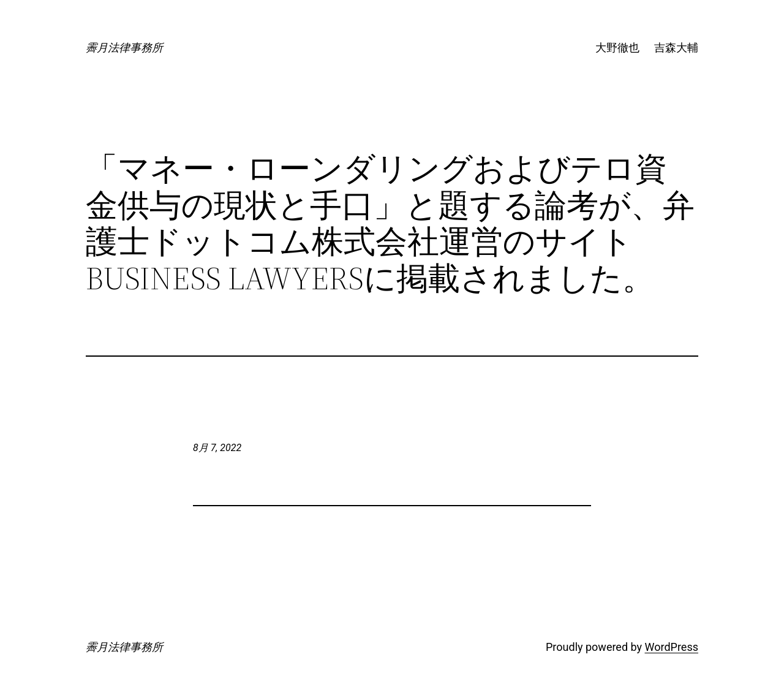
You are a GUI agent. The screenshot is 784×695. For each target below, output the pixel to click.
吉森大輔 (676, 47)
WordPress (672, 647)
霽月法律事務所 (124, 47)
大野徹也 (617, 47)
